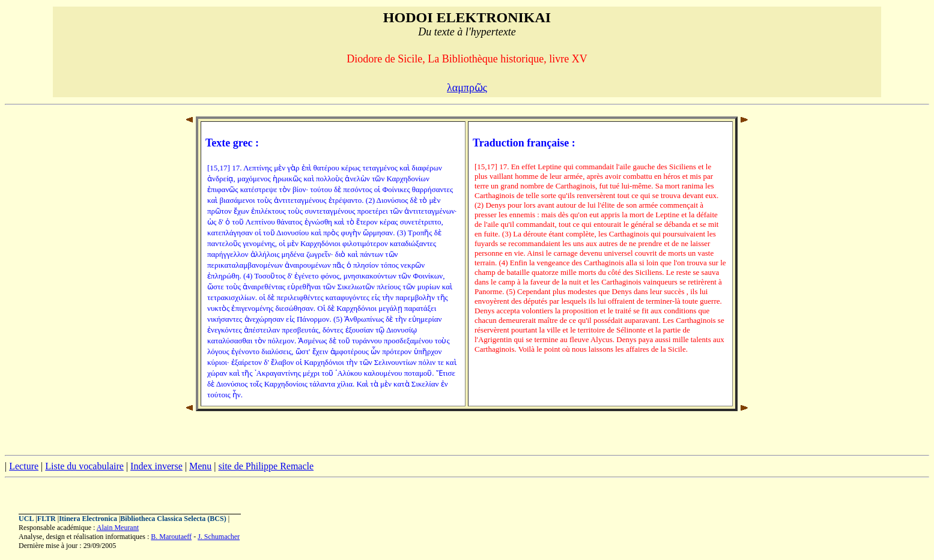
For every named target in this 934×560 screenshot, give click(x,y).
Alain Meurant (118, 528)
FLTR (47, 519)
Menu (200, 466)
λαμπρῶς (467, 88)
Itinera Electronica (88, 519)
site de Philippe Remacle (266, 466)
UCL (26, 519)
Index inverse (156, 466)
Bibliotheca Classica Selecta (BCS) (173, 519)
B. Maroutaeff (171, 537)
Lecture (24, 466)
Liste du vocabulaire (84, 466)
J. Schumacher (219, 537)
